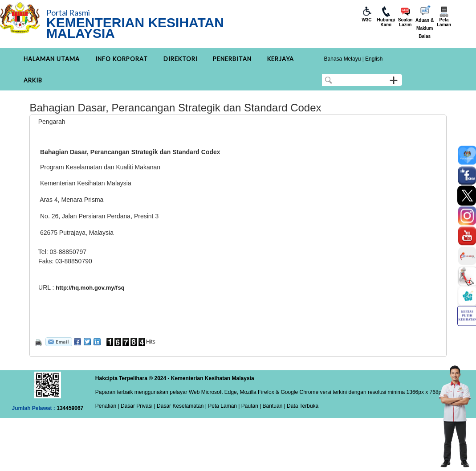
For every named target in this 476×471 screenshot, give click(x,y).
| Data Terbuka (300, 406)
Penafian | (107, 406)
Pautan (250, 406)
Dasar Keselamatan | (181, 406)
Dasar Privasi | (137, 406)
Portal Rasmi (68, 12)
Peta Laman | (224, 406)
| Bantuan (271, 406)
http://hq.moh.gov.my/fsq (90, 288)
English (374, 59)
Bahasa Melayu (343, 59)
